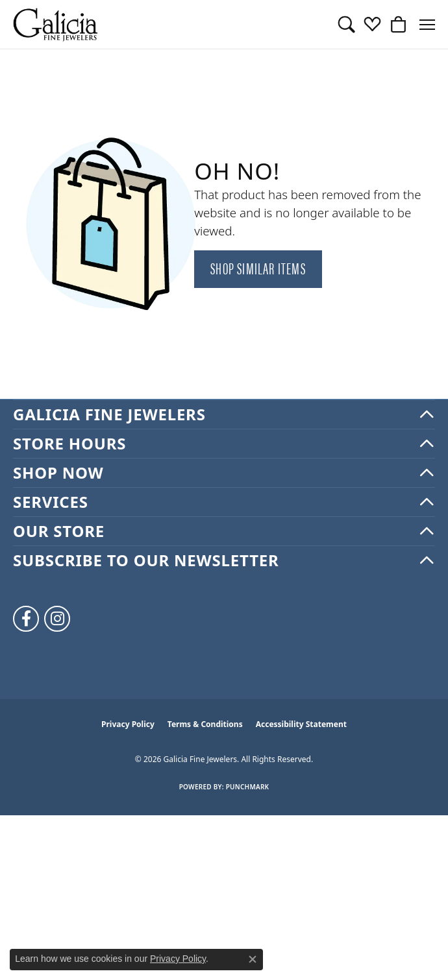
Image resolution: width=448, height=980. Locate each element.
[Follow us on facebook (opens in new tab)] (26, 619)
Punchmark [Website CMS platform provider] (248, 787)
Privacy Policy (128, 724)
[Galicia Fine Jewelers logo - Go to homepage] (55, 24)
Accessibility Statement (301, 724)
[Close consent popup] (253, 959)
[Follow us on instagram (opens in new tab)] (57, 619)
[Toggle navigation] (427, 25)
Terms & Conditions (205, 724)
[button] (346, 25)
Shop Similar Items (258, 268)
